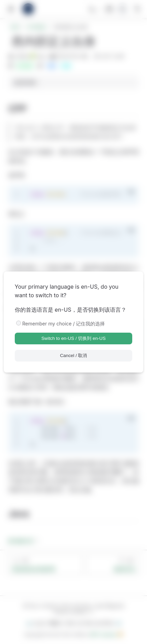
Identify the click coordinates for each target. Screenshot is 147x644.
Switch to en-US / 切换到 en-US (73, 338)
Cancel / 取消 (74, 356)
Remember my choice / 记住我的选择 (64, 324)
